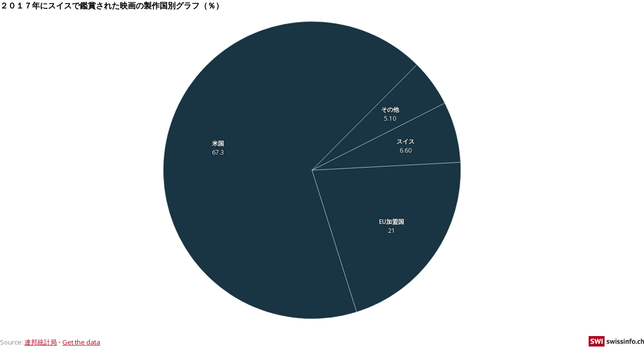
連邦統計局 (41, 342)
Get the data (81, 342)
